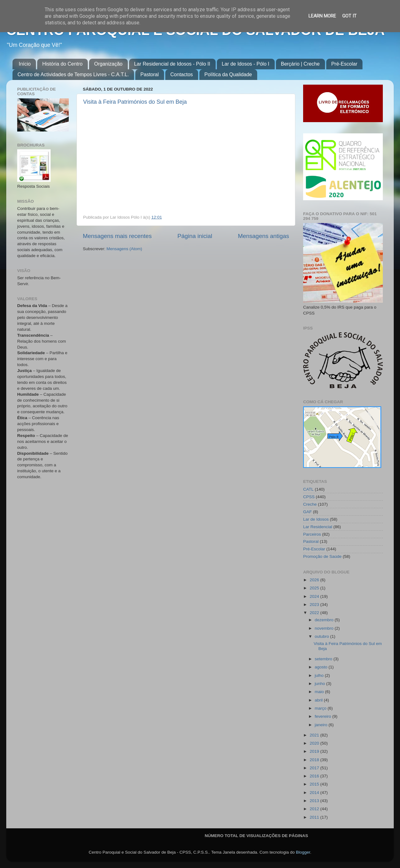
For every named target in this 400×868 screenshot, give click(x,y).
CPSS (309, 497)
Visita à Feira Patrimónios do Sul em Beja (135, 102)
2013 (315, 801)
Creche (310, 504)
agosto (322, 667)
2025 (315, 588)
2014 (315, 793)
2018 (315, 760)
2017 (315, 768)
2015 (315, 784)
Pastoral (150, 74)
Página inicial (195, 236)
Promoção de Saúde (322, 556)
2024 (315, 596)
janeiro (322, 725)
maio (320, 692)
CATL (308, 489)
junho (320, 684)
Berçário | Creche (300, 64)
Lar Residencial (318, 527)
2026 (315, 580)
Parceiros (312, 534)
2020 (315, 743)
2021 (315, 735)
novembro (325, 628)
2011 (315, 817)
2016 (315, 776)
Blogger (303, 852)
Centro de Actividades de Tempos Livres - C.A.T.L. (73, 74)
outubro (322, 636)
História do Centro (62, 64)
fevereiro (323, 716)
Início (25, 64)
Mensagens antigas (263, 236)
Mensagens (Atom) (124, 249)
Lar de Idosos (316, 519)
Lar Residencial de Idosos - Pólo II (172, 64)
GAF (307, 512)
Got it (349, 16)
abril (319, 700)
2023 (315, 605)
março (321, 708)
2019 (315, 751)
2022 (315, 613)
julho (320, 675)
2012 (315, 809)
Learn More (322, 16)
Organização (108, 64)
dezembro (325, 620)
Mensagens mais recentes (117, 236)
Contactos (182, 74)
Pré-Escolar (344, 64)
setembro (324, 659)
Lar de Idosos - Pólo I (246, 64)
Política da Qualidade (228, 74)
